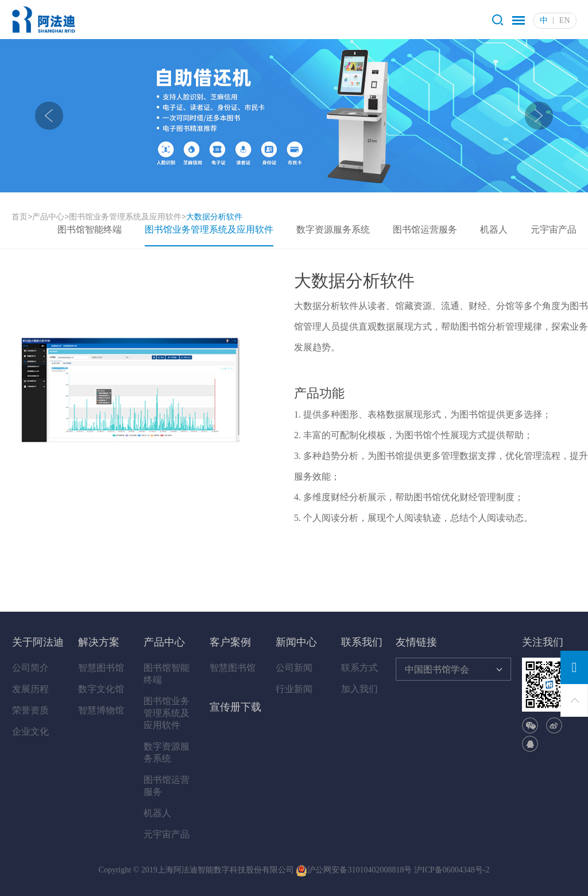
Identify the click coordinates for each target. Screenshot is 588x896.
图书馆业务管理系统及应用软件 (125, 217)
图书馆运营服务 (425, 229)
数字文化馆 (101, 689)
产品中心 (48, 217)
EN (565, 20)
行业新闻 (294, 689)
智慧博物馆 (101, 710)
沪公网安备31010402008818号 (354, 870)
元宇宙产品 (554, 229)
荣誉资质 (30, 710)
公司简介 (30, 668)
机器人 (494, 229)
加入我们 (359, 689)
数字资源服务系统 (333, 229)
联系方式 (359, 668)
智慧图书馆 (101, 668)
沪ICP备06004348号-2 (452, 870)
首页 (20, 217)
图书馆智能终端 (90, 229)
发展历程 (30, 689)
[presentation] (49, 116)
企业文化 (30, 731)
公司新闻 (294, 668)
